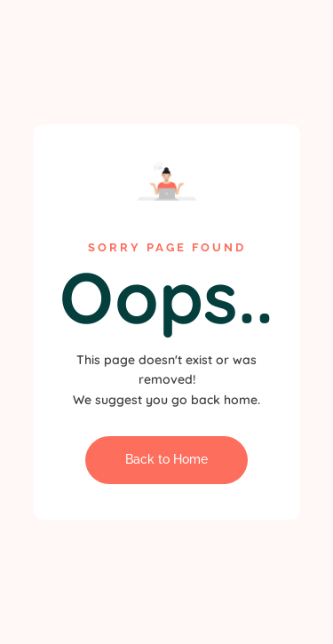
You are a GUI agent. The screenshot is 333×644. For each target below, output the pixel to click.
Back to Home (166, 459)
